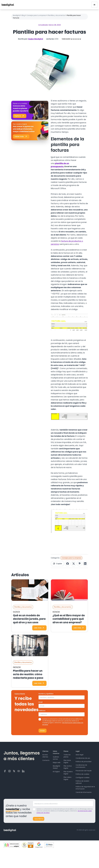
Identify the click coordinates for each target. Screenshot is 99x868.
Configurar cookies (83, 778)
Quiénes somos (56, 758)
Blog (23, 15)
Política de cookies (82, 774)
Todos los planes (67, 756)
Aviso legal (79, 755)
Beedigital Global (56, 767)
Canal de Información (84, 792)
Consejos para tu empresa (36, 15)
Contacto (46, 760)
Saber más (21, 137)
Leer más (39, 628)
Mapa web (57, 763)
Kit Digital (56, 772)
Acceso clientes (45, 756)
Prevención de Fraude (84, 771)
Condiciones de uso (83, 758)
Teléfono (43, 711)
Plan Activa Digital (68, 767)
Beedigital (16, 15)
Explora (20, 116)
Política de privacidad (83, 762)
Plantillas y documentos (56, 15)
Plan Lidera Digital (67, 778)
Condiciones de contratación (81, 766)
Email (41, 702)
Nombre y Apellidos (47, 694)
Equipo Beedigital (36, 39)
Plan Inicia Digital (67, 761)
